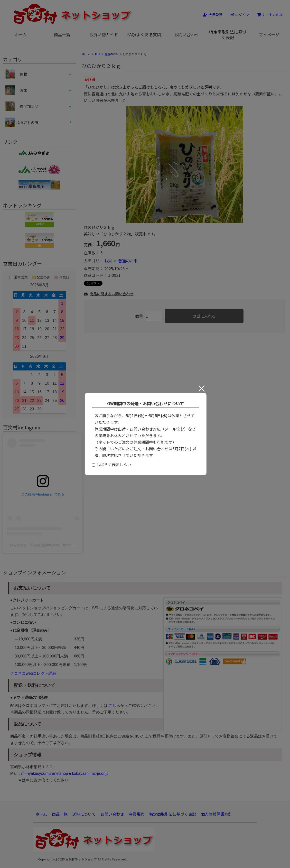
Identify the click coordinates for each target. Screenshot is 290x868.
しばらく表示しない (112, 464)
